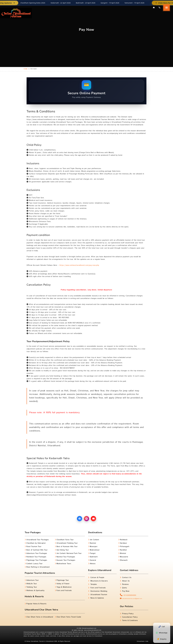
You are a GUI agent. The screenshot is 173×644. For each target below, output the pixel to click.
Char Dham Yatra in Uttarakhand (40, 617)
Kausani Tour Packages (66, 560)
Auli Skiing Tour (63, 550)
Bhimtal (123, 553)
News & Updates (97, 598)
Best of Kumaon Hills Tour (67, 547)
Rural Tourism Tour (34, 547)
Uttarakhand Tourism (98, 595)
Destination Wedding (99, 591)
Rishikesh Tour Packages (36, 557)
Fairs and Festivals (64, 591)
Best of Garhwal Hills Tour (37, 550)
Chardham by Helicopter (36, 543)
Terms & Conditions (130, 620)
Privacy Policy (127, 614)
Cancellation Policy (129, 617)
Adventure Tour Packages (37, 553)
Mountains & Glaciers (99, 581)
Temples (93, 584)
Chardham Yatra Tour (65, 540)
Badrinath (94, 557)
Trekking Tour (32, 587)
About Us (126, 581)
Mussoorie (124, 557)
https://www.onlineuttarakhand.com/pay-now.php (79, 265)
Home (26, 69)
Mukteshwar (95, 550)
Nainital (93, 543)
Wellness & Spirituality (35, 591)
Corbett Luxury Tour (34, 564)
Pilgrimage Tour (63, 580)
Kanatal (93, 560)
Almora (93, 564)
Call (162, 627)
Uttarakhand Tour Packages (38, 540)
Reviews (125, 584)
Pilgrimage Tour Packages (37, 560)
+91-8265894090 (128, 595)
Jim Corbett (94, 540)
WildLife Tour (32, 584)
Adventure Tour (33, 580)
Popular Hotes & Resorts (36, 604)
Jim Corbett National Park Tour (69, 553)
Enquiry (162, 639)
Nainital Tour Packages (66, 557)
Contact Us (126, 578)
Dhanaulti (124, 560)
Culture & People (97, 578)
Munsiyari (94, 547)
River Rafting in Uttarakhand (38, 567)
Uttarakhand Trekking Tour (67, 543)
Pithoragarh (125, 547)
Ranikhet (123, 550)
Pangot (93, 553)
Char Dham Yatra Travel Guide (69, 617)
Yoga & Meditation (64, 587)
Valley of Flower (63, 584)
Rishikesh (124, 540)
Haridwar (123, 543)
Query (124, 588)
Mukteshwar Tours (64, 564)
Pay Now (125, 591)
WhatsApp (162, 633)
